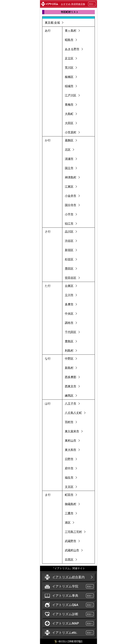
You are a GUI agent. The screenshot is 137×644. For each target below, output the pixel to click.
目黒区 (69, 560)
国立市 (69, 168)
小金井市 (71, 196)
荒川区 (69, 68)
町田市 (69, 495)
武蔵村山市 (72, 550)
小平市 (69, 214)
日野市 (69, 459)
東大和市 (71, 450)
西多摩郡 (71, 377)
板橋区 (69, 77)
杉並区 (69, 259)
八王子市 (71, 404)
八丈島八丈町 (73, 413)
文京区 (69, 487)
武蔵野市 (71, 541)
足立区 (69, 58)
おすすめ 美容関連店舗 (73, 4)
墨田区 (69, 269)
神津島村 (71, 177)
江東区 (69, 187)
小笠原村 (71, 132)
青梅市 (69, 105)
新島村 (69, 368)
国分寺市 (71, 205)
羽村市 (69, 422)
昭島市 (69, 40)
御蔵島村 (71, 504)
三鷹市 (69, 513)
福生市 (69, 478)
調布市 (69, 323)
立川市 (69, 295)
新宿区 (69, 250)
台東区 (69, 286)
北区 (68, 150)
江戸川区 (71, 95)
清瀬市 (69, 159)
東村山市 (71, 441)
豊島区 (69, 341)
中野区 (69, 359)
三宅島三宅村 (73, 532)
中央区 (69, 314)
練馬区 (69, 396)
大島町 (69, 114)
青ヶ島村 (71, 31)
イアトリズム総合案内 (69, 577)
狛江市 (69, 224)
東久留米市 (72, 431)
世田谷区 (71, 278)
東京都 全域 (52, 23)
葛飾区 (69, 140)
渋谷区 (69, 241)
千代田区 (71, 332)
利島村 (69, 351)
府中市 (69, 468)
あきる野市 (72, 49)
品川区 (69, 232)
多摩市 (69, 304)
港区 (68, 523)
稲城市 (69, 86)
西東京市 (71, 386)
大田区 (69, 123)
